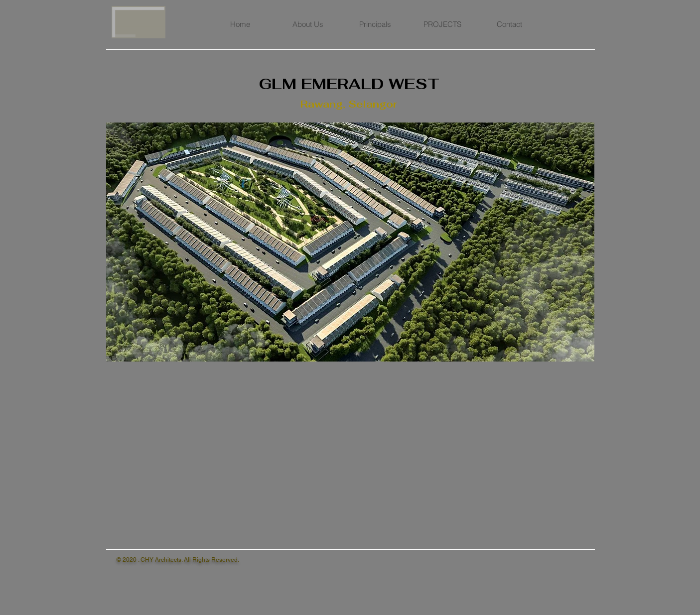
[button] (350, 242)
